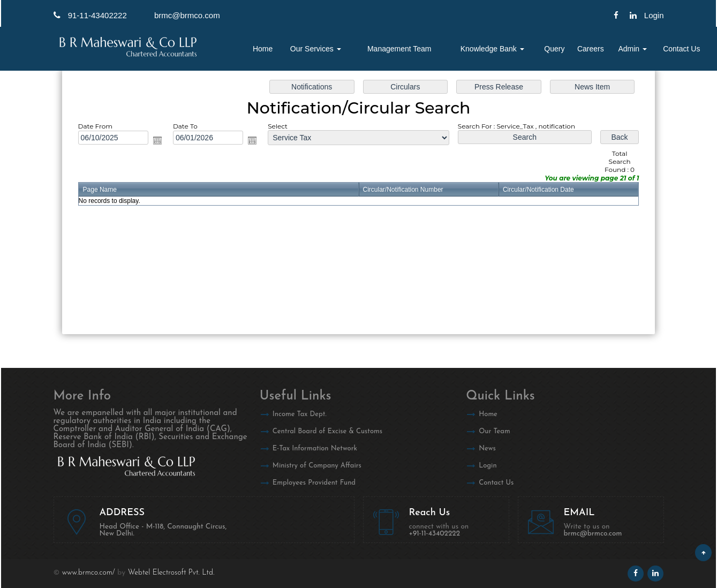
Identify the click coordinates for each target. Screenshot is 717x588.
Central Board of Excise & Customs (327, 431)
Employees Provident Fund (314, 483)
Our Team (495, 431)
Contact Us (681, 49)
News (487, 448)
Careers (591, 49)
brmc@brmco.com (187, 15)
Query (554, 49)
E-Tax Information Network (315, 448)
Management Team (399, 49)
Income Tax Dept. (300, 414)
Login (488, 466)
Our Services (316, 49)
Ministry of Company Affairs (317, 466)
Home (263, 49)
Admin (632, 49)
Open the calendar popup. (157, 140)
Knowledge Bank (492, 49)
